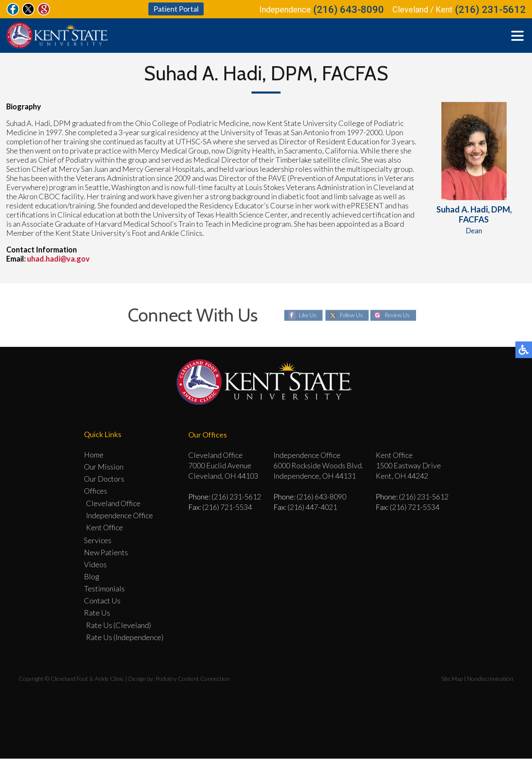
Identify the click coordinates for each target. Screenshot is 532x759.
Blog (92, 577)
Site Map (452, 679)
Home (94, 455)
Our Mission (104, 467)
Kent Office (105, 528)
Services (98, 541)
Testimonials (104, 589)
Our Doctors (104, 479)
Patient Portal (176, 9)
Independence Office (119, 516)
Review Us (399, 315)
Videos (95, 565)
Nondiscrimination (490, 679)
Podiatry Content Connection (193, 679)
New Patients (106, 553)
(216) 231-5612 (490, 10)
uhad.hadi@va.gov (58, 260)
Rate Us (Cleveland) (118, 625)
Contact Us (102, 601)
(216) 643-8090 (349, 10)
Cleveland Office (113, 504)
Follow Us (350, 315)
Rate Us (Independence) (125, 638)
